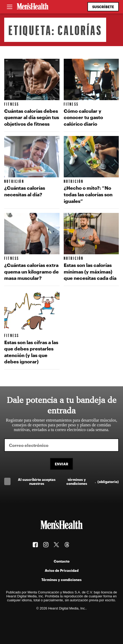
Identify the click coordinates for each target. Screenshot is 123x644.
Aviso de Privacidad (62, 570)
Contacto (62, 561)
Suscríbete (103, 7)
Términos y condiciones (61, 580)
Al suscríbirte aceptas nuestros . (68, 481)
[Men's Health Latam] (33, 7)
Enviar (61, 464)
